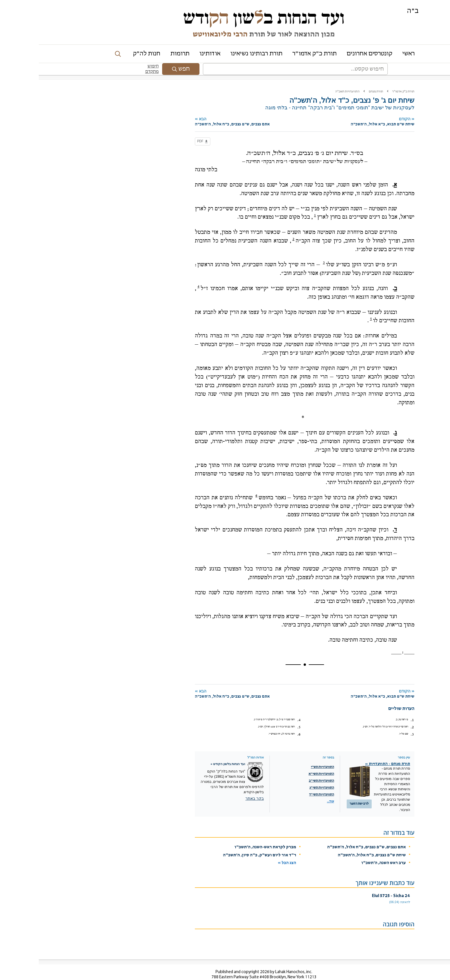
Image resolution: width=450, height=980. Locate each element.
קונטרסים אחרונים (331, 54)
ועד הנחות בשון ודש (225, 18)
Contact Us (244, 970)
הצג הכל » (248, 851)
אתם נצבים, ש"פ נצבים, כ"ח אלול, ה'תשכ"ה (328, 835)
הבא (214, 110)
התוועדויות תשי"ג (283, 776)
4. (260, 708)
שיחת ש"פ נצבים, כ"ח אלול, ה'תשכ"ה (333, 843)
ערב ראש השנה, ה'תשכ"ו (345, 851)
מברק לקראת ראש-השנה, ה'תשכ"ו (227, 835)
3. (374, 722)
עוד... (292, 789)
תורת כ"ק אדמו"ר (276, 54)
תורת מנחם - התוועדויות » (349, 752)
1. (374, 708)
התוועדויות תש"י (284, 755)
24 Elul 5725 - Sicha (352, 884)
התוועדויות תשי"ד (283, 783)
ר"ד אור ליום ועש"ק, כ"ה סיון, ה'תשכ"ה (221, 843)
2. (374, 715)
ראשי (370, 54)
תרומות (141, 54)
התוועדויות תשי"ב (283, 769)
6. (260, 722)
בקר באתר (216, 786)
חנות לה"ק (108, 54)
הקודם (326, 110)
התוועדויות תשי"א (283, 762)
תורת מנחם (337, 80)
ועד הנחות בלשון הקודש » (189, 752)
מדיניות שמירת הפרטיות (347, 978)
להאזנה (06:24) (361, 890)
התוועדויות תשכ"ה (309, 80)
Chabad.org (320, 978)
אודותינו (171, 54)
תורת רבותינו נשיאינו (218, 54)
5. (260, 715)
